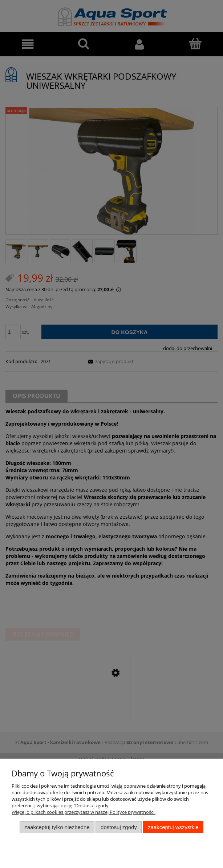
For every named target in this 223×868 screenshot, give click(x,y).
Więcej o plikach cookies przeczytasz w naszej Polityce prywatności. (84, 812)
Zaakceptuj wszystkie (173, 827)
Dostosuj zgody (119, 827)
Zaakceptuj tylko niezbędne (57, 827)
